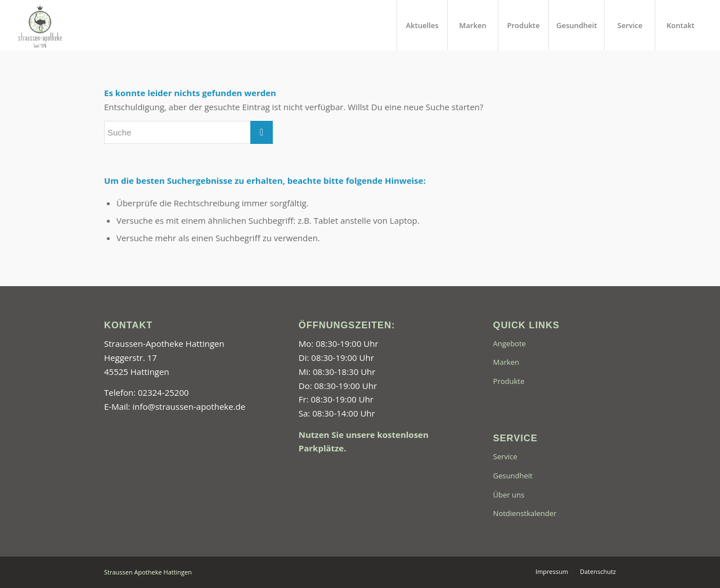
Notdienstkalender (525, 513)
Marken (506, 362)
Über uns (509, 495)
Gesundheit (513, 476)
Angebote (510, 343)
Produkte (509, 381)
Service (505, 456)
